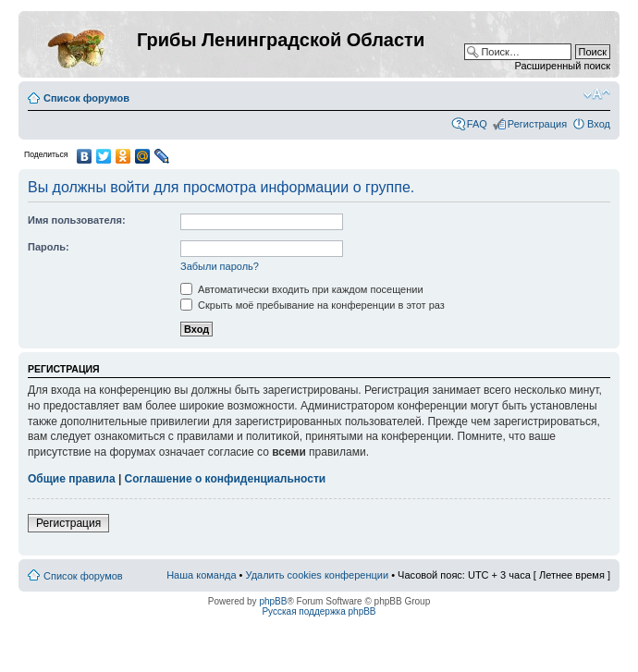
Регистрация (537, 124)
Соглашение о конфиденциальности (226, 479)
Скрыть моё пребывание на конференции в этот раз (313, 305)
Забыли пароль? (220, 266)
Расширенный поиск (562, 66)
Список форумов (86, 98)
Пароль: (49, 247)
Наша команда (201, 575)
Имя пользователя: (77, 220)
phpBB (273, 601)
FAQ (477, 124)
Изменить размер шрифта (597, 94)
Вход (599, 124)
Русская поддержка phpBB (319, 611)
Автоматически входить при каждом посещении (302, 289)
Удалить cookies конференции (318, 575)
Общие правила (72, 479)
